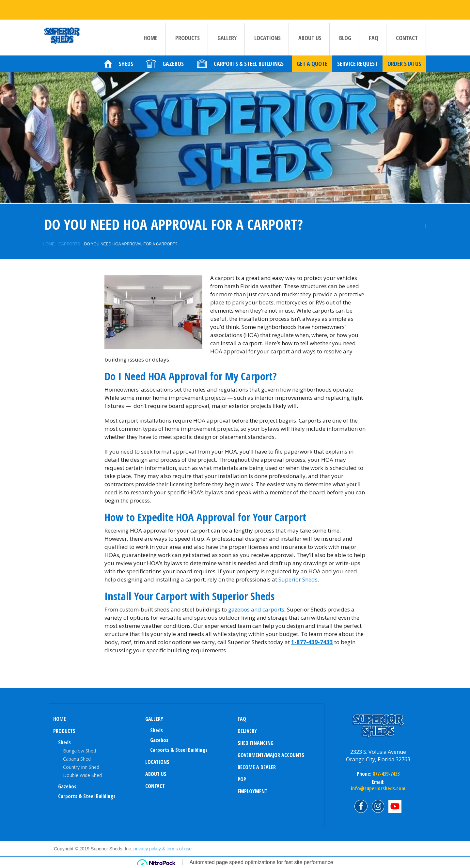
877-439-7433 (385, 774)
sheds (157, 730)
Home (151, 38)
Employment (252, 791)
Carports (69, 244)
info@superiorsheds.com (378, 788)
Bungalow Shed (79, 751)
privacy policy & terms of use (163, 849)
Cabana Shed (77, 759)
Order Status (404, 70)
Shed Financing (256, 743)
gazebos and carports (256, 609)
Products (188, 38)
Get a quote (312, 70)
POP (242, 779)
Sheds (64, 742)
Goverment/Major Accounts (271, 755)
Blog (345, 38)
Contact (407, 38)
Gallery (227, 38)
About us (310, 38)
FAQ (374, 38)
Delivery (247, 731)
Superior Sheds (298, 579)
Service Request (357, 70)
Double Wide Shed (82, 775)
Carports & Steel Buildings (87, 796)
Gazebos (67, 786)
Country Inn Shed (81, 767)
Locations (267, 38)
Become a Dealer (257, 767)
